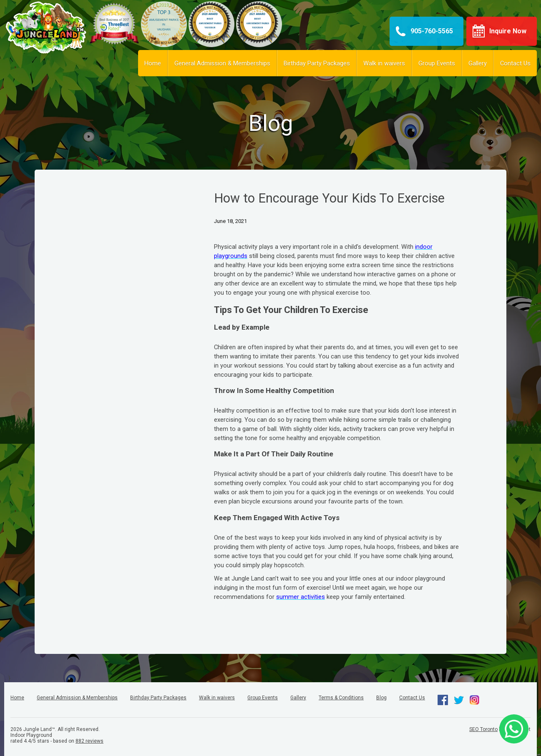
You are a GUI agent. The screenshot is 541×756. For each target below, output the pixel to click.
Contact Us (515, 63)
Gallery (478, 63)
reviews (89, 741)
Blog (381, 698)
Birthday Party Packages (317, 63)
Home (153, 63)
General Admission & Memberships (222, 63)
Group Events (437, 63)
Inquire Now (508, 31)
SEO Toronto (483, 729)
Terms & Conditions (341, 698)
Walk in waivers (384, 63)
